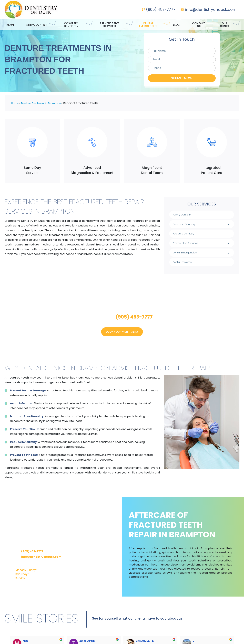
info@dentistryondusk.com (209, 9)
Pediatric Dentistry (187, 235)
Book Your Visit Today (122, 335)
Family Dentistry (185, 215)
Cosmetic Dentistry (70, 25)
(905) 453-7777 (159, 9)
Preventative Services (111, 25)
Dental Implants (185, 265)
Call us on (122, 320)
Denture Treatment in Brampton (44, 103)
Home (9, 25)
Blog (180, 25)
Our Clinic (230, 25)
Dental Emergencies (152, 25)
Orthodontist (34, 25)
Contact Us (202, 25)
